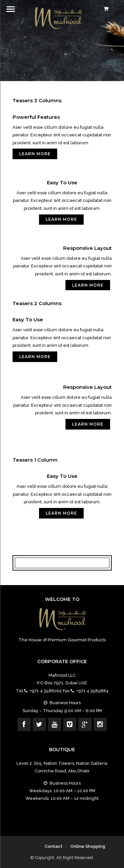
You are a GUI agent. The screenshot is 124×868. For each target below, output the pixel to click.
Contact (54, 846)
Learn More (35, 154)
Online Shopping (88, 846)
